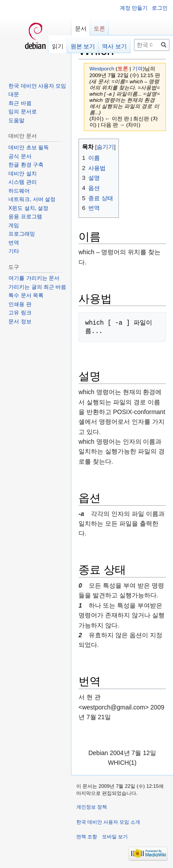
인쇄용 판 (20, 304)
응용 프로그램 (25, 217)
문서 (81, 29)
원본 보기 (83, 46)
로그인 (160, 8)
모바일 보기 (115, 837)
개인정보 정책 (92, 807)
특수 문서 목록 (26, 295)
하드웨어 (19, 191)
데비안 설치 (22, 174)
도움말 (16, 120)
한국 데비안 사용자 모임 (37, 86)
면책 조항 (87, 837)
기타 (14, 251)
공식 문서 (20, 156)
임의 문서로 (22, 112)
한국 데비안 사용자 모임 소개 (108, 822)
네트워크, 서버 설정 (32, 199)
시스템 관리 (22, 182)
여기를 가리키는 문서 (34, 278)
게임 (14, 225)
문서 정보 (20, 322)
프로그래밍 (22, 234)
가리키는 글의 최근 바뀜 (37, 287)
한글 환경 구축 (26, 165)
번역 (14, 243)
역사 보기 (114, 46)
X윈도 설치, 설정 (28, 208)
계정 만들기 (134, 8)
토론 (123, 68)
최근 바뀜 (20, 103)
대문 (14, 94)
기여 (138, 68)
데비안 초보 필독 (29, 147)
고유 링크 (20, 313)
